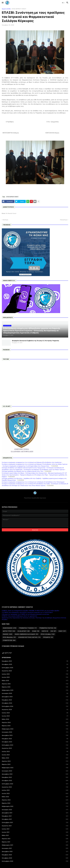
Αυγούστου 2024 (35, 710)
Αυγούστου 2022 (35, 787)
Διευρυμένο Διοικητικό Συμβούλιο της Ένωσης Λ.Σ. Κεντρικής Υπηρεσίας (36, 341)
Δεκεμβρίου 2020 (35, 851)
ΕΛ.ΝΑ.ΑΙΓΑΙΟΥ (24, 631)
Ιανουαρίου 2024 (35, 732)
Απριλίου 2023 (35, 761)
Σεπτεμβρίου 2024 (35, 706)
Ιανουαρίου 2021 (35, 848)
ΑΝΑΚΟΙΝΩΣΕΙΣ (10, 628)
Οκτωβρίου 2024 (35, 703)
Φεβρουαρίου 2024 (35, 729)
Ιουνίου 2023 (35, 755)
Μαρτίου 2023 (35, 764)
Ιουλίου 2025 (35, 674)
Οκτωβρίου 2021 (35, 819)
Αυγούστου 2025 (35, 671)
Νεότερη (5, 220)
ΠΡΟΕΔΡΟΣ (48, 637)
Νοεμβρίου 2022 (35, 777)
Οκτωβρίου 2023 (35, 742)
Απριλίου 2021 (35, 839)
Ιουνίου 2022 (35, 793)
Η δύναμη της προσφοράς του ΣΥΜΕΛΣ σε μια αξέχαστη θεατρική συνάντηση (25, 614)
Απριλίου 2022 (35, 800)
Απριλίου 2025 (35, 684)
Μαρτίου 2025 (35, 687)
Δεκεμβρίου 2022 (35, 774)
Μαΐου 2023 (35, 758)
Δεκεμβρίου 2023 (35, 735)
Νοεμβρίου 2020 (35, 855)
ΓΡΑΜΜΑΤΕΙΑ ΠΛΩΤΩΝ (48, 628)
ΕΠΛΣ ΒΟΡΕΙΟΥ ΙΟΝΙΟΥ (19, 9)
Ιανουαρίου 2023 (35, 771)
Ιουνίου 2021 (35, 832)
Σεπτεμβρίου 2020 (35, 861)
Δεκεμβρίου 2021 (35, 813)
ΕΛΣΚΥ (62, 631)
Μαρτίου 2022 (35, 803)
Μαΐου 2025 (35, 681)
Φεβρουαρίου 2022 (35, 806)
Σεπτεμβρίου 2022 (35, 784)
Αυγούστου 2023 (35, 748)
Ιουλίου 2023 (35, 751)
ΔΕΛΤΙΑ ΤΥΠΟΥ (9, 631)
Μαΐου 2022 (35, 797)
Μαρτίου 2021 (35, 842)
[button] (3, 3)
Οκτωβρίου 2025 (35, 664)
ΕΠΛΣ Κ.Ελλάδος (48, 634)
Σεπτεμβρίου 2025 (35, 668)
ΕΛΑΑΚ (36, 631)
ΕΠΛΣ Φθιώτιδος (9, 637)
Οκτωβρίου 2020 (35, 858)
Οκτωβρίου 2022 (35, 781)
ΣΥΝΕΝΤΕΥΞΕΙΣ (9, 640)
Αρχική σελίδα (6, 9)
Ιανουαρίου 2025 (35, 693)
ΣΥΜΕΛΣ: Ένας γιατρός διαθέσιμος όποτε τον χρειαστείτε (20, 616)
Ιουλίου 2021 (35, 829)
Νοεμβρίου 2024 (35, 700)
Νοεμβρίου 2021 (35, 816)
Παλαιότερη (64, 220)
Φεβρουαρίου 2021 (35, 845)
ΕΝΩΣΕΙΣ (8, 634)
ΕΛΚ (53, 631)
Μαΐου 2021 (35, 835)
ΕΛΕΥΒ (45, 631)
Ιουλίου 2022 (35, 790)
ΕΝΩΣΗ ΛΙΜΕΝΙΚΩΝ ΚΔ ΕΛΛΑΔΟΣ (27, 634)
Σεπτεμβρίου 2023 (35, 745)
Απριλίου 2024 (35, 722)
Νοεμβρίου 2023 (35, 739)
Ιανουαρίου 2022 (35, 810)
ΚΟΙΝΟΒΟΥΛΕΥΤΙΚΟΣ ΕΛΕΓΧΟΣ (29, 637)
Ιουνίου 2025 (35, 677)
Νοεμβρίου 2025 (35, 661)
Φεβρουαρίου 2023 (35, 768)
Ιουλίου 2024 (35, 713)
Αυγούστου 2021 (35, 826)
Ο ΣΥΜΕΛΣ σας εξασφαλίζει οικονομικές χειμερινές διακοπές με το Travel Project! (27, 612)
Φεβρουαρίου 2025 (35, 690)
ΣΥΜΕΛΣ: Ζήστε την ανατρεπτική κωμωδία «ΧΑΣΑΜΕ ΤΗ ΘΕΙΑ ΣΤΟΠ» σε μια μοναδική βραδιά (30, 611)
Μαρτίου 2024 (35, 726)
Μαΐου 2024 (35, 719)
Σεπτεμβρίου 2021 (35, 822)
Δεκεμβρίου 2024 (35, 697)
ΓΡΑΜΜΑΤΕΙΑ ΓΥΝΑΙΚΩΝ (28, 628)
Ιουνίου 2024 (35, 716)
